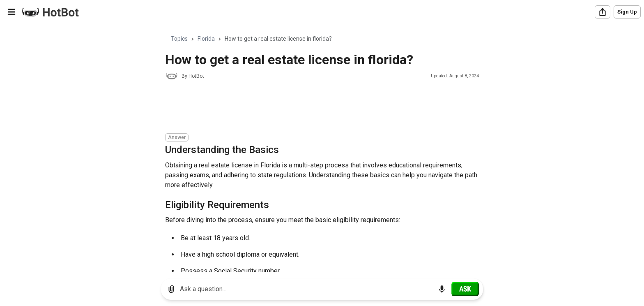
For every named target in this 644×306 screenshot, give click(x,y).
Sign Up (627, 12)
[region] (322, 148)
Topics (179, 39)
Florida (206, 39)
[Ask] (465, 289)
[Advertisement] (315, 108)
